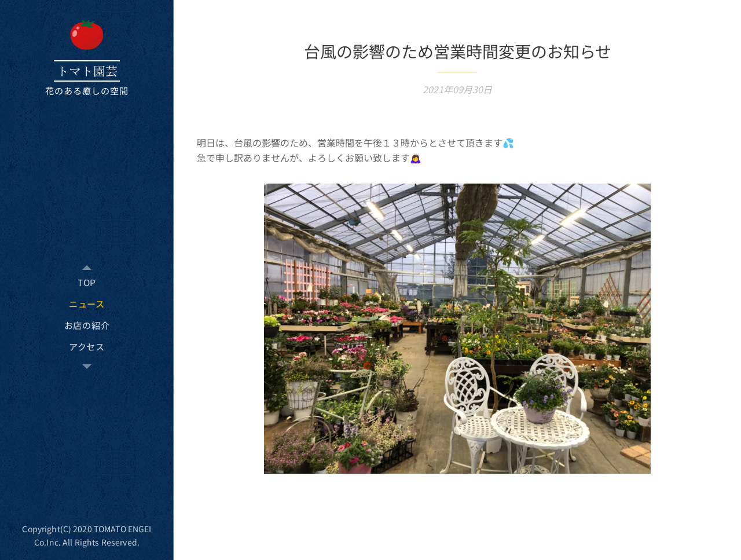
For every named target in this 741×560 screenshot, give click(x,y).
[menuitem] (87, 282)
